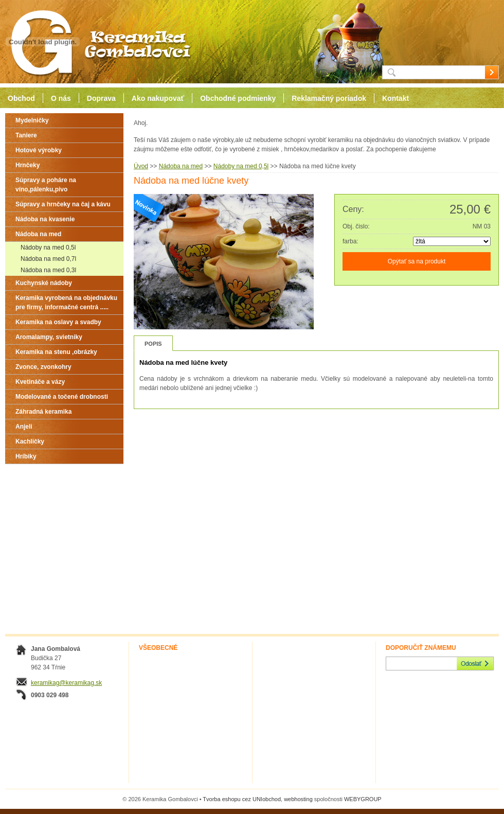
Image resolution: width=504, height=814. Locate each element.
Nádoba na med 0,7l (48, 259)
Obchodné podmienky (238, 98)
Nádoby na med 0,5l (48, 247)
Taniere (26, 135)
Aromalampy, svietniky (49, 337)
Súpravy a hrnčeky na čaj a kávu (63, 204)
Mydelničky (32, 120)
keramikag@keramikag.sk (66, 683)
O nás (61, 98)
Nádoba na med (38, 234)
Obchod (21, 98)
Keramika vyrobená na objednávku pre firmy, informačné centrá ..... (66, 303)
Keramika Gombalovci (97, 42)
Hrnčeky (28, 165)
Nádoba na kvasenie (45, 219)
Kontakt (395, 98)
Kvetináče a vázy (40, 382)
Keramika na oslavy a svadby (58, 322)
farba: (350, 241)
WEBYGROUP (363, 799)
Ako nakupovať (158, 98)
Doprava (101, 98)
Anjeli (24, 427)
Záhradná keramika (43, 412)
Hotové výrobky (39, 150)
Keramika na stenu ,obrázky (56, 352)
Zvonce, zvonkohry (43, 367)
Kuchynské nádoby (44, 283)
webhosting (298, 799)
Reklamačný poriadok (329, 98)
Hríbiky (26, 456)
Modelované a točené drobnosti (62, 397)
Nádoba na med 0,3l (48, 270)
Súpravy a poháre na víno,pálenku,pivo (46, 185)
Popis (153, 344)
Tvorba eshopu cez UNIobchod (242, 799)
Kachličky (30, 441)
